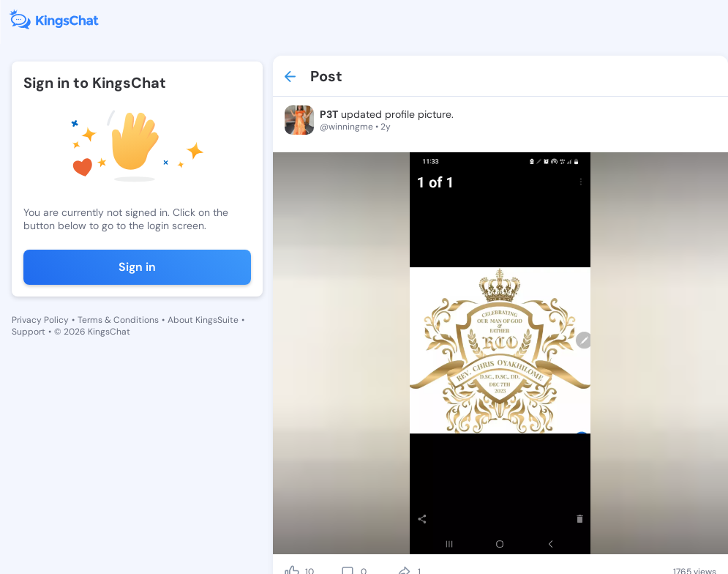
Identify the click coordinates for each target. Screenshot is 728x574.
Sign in (137, 267)
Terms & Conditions (118, 320)
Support (29, 332)
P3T (329, 114)
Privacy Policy (40, 320)
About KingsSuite (203, 320)
